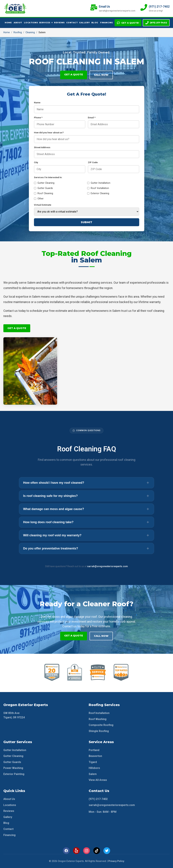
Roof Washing (98, 719)
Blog (95, 23)
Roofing (18, 32)
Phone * (38, 117)
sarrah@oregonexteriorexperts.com (108, 566)
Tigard (93, 762)
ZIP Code (93, 162)
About (18, 23)
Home (8, 23)
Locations (30, 23)
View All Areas (98, 780)
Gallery (84, 23)
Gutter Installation (99, 183)
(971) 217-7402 (156, 23)
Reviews (59, 23)
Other (39, 199)
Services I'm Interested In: (48, 177)
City (36, 162)
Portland (94, 750)
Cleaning (30, 32)
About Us (9, 799)
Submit (86, 222)
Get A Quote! (128, 23)
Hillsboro (94, 768)
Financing (106, 23)
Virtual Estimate (43, 205)
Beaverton (95, 756)
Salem (93, 774)
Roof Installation (98, 188)
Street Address (42, 147)
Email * (92, 117)
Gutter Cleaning (44, 183)
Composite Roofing (101, 725)
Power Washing (13, 768)
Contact (72, 23)
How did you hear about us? (49, 132)
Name (37, 102)
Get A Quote (74, 74)
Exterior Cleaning (98, 193)
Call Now (101, 75)
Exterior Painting (14, 774)
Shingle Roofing (99, 731)
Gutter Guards (43, 188)
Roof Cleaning (44, 193)
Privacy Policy (116, 861)
